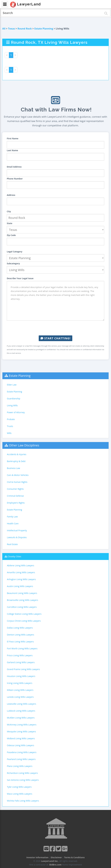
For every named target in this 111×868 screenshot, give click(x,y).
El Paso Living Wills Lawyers (20, 642)
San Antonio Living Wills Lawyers (23, 780)
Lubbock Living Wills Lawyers (21, 711)
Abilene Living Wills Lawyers (21, 565)
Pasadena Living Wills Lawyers (22, 752)
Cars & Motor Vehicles (18, 475)
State (10, 223)
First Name (13, 138)
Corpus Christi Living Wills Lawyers (24, 621)
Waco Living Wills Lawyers (20, 794)
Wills (9, 433)
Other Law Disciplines (24, 445)
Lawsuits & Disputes (17, 537)
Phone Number (15, 179)
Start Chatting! (55, 338)
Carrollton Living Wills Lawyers (22, 607)
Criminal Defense (15, 496)
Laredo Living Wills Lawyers (20, 697)
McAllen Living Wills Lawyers (21, 718)
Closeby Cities (14, 556)
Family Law (12, 517)
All (4, 29)
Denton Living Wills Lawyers (20, 635)
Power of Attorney (16, 412)
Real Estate (12, 544)
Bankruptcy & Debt (16, 461)
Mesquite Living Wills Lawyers (21, 732)
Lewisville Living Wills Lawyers (22, 704)
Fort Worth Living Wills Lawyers (22, 648)
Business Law (13, 468)
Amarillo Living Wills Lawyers (21, 572)
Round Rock (25, 29)
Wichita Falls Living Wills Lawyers (23, 801)
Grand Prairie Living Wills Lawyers (23, 669)
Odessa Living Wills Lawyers (20, 745)
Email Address (14, 167)
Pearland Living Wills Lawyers (21, 759)
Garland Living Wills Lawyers (21, 662)
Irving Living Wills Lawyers (20, 683)
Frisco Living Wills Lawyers (20, 655)
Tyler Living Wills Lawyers (19, 787)
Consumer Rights (15, 489)
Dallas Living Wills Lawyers (20, 628)
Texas (11, 29)
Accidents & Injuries (17, 454)
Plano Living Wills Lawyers (20, 766)
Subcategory (13, 263)
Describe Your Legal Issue (20, 278)
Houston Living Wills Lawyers (21, 676)
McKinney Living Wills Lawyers (22, 725)
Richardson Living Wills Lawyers (22, 773)
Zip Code (11, 235)
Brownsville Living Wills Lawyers (23, 600)
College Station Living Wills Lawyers (24, 614)
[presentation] (56, 328)
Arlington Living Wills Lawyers (21, 579)
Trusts (10, 426)
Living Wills (12, 405)
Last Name (12, 150)
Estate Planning (44, 29)
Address (11, 195)
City (9, 211)
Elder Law (12, 385)
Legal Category (15, 252)
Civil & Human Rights (17, 482)
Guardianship (14, 399)
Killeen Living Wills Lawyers (20, 690)
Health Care (13, 523)
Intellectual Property (17, 530)
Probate (11, 419)
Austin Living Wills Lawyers (20, 586)
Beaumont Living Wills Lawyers (22, 593)
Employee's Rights (16, 503)
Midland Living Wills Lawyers (21, 738)
